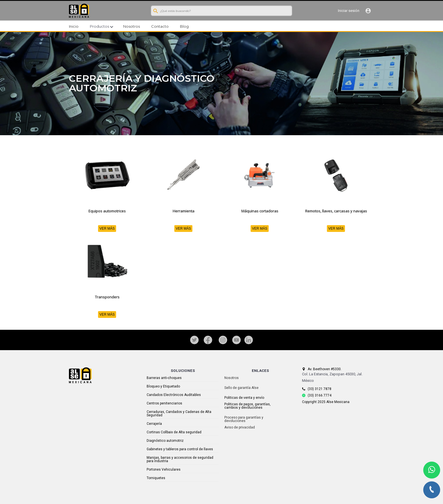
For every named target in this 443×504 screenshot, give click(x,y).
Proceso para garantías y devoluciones (244, 419)
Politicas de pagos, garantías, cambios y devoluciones (247, 406)
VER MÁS (107, 229)
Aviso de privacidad (240, 427)
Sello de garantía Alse (241, 388)
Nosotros (232, 378)
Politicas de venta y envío (244, 398)
